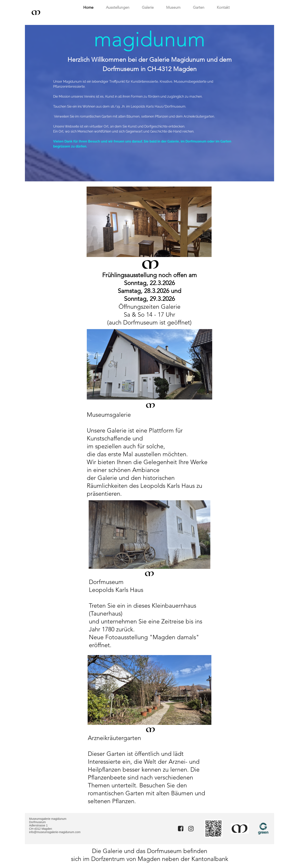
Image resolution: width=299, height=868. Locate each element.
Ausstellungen (118, 8)
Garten (199, 8)
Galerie (148, 8)
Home (88, 8)
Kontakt (223, 8)
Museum (173, 8)
